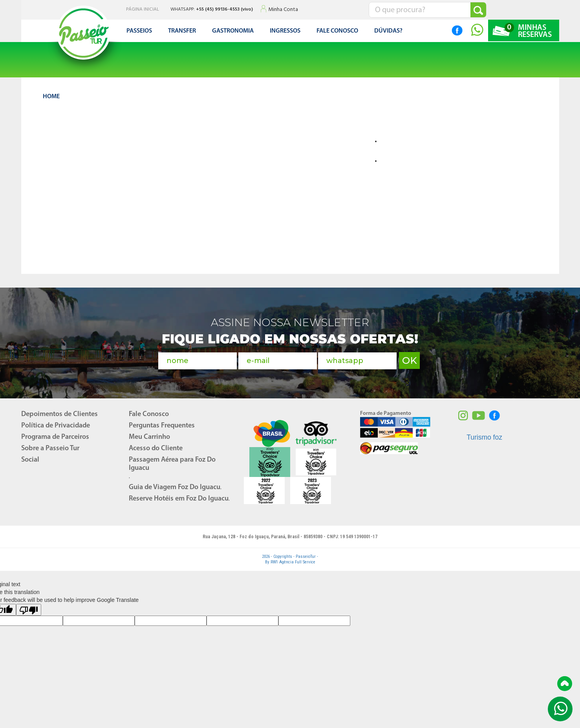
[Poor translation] (29, 610)
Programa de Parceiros (55, 437)
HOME (51, 97)
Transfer (182, 31)
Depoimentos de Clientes (59, 414)
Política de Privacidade (56, 426)
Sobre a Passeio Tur (50, 448)
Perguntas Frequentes (162, 426)
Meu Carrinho (149, 437)
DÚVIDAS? (388, 31)
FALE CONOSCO (337, 31)
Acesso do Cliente (156, 448)
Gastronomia (233, 31)
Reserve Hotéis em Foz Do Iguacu (179, 499)
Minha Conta (283, 10)
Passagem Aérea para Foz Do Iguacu (172, 464)
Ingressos (285, 31)
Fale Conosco (149, 414)
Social (30, 460)
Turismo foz (484, 437)
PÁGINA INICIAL (143, 10)
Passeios (139, 31)
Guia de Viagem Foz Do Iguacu (175, 487)
